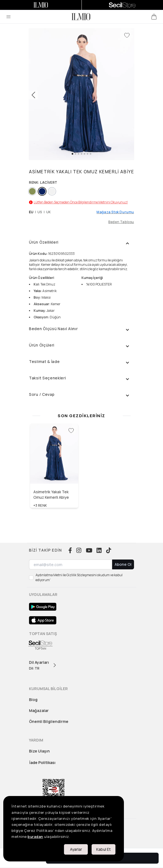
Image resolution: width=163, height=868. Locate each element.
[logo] (81, 17)
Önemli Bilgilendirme (49, 721)
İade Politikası (42, 762)
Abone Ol (123, 564)
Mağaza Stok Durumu (115, 212)
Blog (33, 700)
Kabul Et (104, 849)
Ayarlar (76, 849)
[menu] (8, 17)
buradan (35, 837)
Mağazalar (39, 710)
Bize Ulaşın (39, 751)
